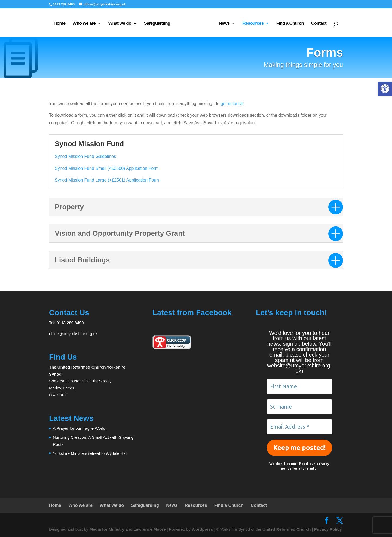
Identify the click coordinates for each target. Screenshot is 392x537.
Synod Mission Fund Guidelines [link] (85, 156)
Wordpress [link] (202, 529)
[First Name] (299, 386)
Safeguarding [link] (157, 24)
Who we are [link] (84, 24)
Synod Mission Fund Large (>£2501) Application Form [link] (107, 180)
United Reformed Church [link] (287, 529)
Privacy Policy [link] (328, 529)
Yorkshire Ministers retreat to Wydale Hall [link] (90, 453)
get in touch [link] (232, 104)
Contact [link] (318, 24)
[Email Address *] (299, 427)
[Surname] (299, 407)
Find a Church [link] (290, 24)
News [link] (224, 24)
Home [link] (59, 24)
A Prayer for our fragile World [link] (79, 428)
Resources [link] (253, 24)
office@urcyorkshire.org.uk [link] (73, 334)
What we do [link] (120, 24)
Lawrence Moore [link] (149, 529)
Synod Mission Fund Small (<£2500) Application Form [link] (107, 168)
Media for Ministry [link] (107, 529)
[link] (385, 89)
